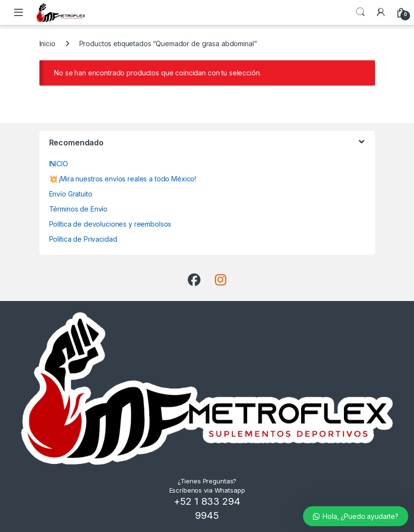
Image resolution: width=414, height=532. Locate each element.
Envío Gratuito (71, 194)
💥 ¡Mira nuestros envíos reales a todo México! (123, 179)
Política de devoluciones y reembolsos (110, 224)
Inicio (47, 44)
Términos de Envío (79, 209)
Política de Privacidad (83, 239)
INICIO (59, 164)
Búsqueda (360, 12)
